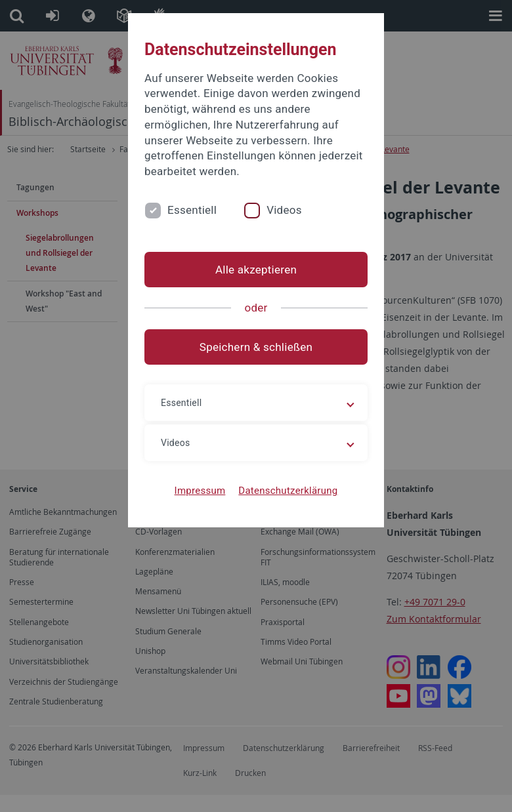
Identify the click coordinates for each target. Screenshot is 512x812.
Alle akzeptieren (256, 270)
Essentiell (192, 210)
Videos (284, 210)
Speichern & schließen (256, 347)
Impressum (200, 491)
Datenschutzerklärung (288, 491)
